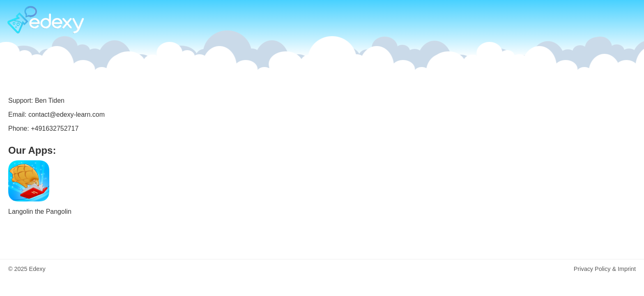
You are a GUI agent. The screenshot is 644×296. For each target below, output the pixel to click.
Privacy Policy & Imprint (605, 269)
